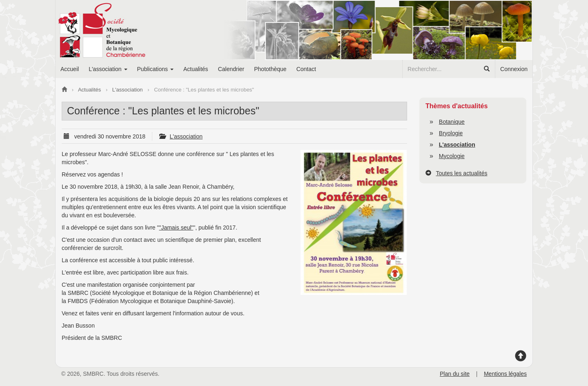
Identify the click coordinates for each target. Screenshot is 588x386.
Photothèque (270, 69)
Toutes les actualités (461, 173)
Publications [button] (155, 69)
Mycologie (452, 156)
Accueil (70, 69)
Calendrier (231, 69)
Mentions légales (505, 374)
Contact (306, 69)
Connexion (514, 69)
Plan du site (455, 374)
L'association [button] (108, 69)
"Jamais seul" (176, 228)
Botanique (452, 122)
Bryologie (451, 133)
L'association (186, 136)
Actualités (196, 69)
